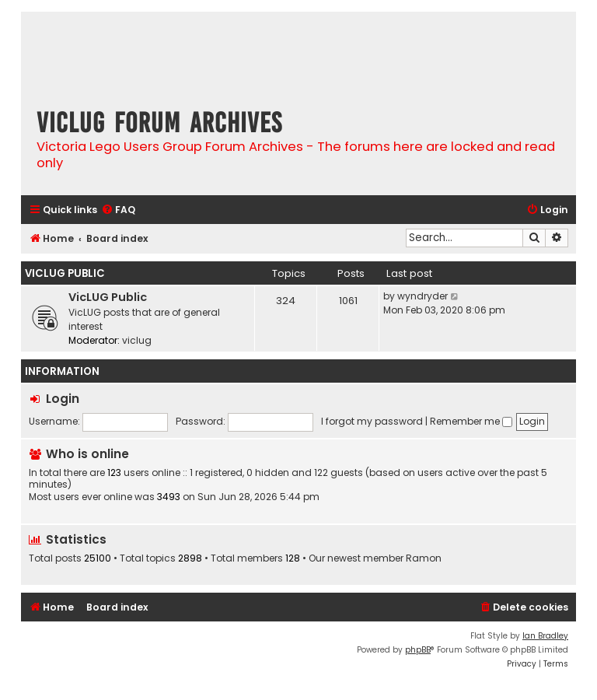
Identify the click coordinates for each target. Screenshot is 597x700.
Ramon (424, 558)
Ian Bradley (545, 636)
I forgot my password (372, 421)
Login (63, 399)
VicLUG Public (65, 273)
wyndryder (422, 296)
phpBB (418, 650)
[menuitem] (118, 210)
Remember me (471, 421)
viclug (137, 340)
